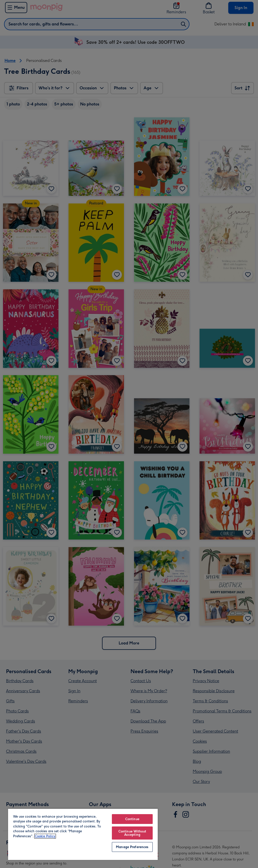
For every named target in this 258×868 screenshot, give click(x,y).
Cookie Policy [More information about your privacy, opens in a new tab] (45, 836)
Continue (132, 819)
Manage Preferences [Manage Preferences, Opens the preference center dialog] (132, 847)
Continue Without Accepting (132, 833)
